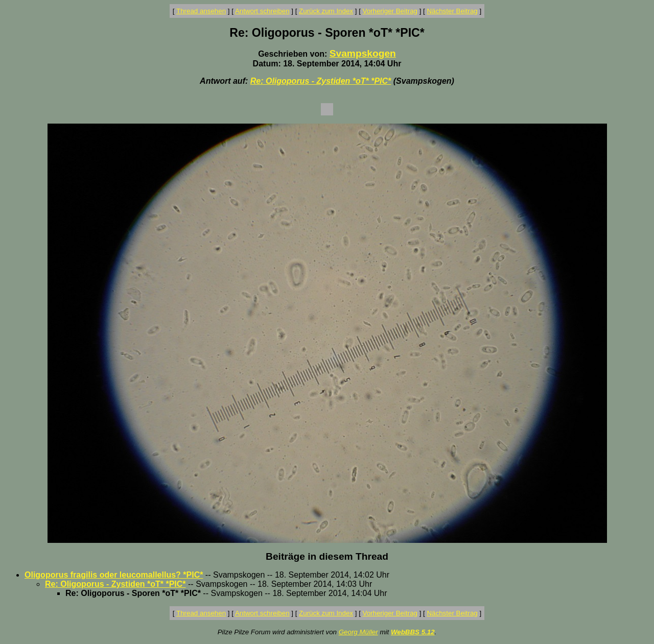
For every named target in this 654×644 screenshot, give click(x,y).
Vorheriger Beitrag (390, 11)
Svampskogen (363, 53)
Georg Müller (358, 632)
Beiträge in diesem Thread (327, 556)
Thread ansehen (201, 11)
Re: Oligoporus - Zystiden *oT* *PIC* (321, 81)
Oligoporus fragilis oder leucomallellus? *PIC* (114, 575)
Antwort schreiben (262, 11)
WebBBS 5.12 (413, 632)
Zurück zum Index (326, 11)
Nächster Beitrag (452, 11)
